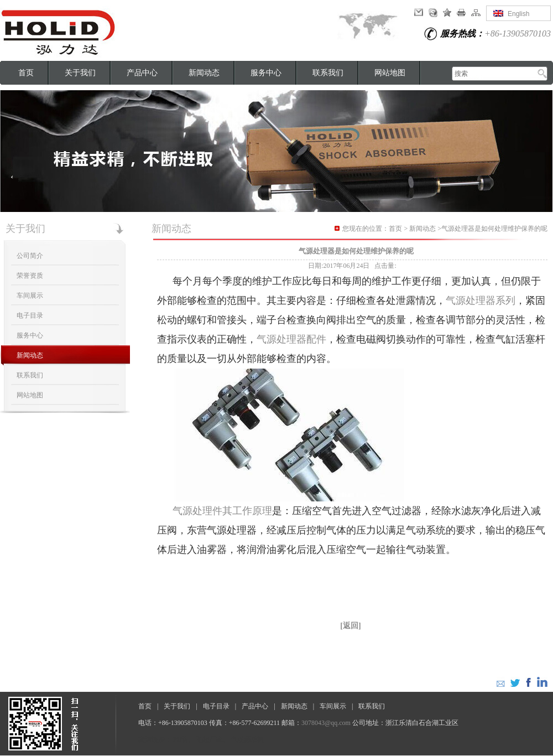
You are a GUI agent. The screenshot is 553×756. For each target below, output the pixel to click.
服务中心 (266, 73)
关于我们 (80, 73)
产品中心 (142, 73)
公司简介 (30, 256)
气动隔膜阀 (248, 739)
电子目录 (30, 315)
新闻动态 (204, 73)
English (518, 14)
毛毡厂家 (210, 739)
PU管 (181, 739)
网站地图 (390, 73)
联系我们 (328, 73)
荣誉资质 (30, 276)
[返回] (350, 626)
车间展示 (30, 296)
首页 (26, 73)
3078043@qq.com (326, 723)
